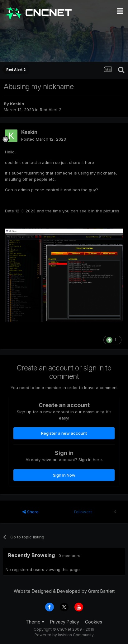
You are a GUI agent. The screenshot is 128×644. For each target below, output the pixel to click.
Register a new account (64, 433)
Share (31, 512)
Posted (44, 139)
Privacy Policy (65, 622)
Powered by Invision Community (64, 635)
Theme (35, 622)
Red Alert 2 (51, 110)
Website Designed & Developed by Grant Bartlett (64, 591)
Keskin (17, 104)
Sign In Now (64, 475)
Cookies (94, 622)
